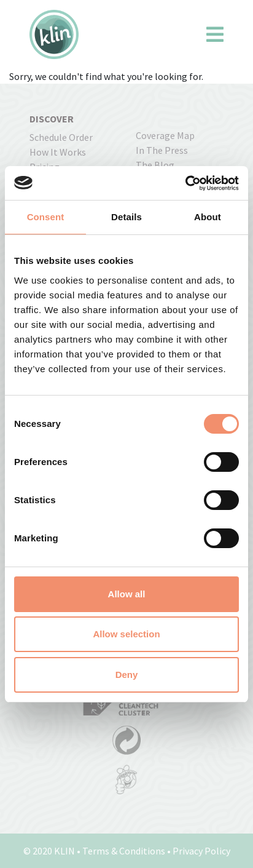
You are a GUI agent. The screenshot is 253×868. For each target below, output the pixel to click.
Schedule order (61, 137)
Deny (127, 675)
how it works (58, 152)
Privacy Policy (201, 851)
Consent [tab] (46, 217)
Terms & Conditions (124, 851)
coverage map (165, 135)
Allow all (127, 594)
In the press (162, 150)
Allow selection (126, 634)
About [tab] (208, 217)
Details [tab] (126, 217)
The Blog (155, 165)
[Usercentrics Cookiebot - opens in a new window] (185, 183)
